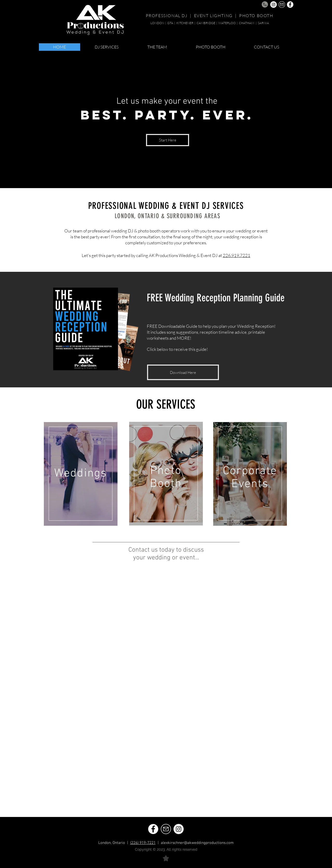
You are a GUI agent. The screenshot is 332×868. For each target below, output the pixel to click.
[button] (106, 47)
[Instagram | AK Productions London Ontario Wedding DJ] (274, 5)
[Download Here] (183, 372)
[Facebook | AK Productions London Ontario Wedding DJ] (290, 5)
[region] (81, 474)
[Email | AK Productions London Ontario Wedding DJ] (282, 5)
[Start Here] (168, 140)
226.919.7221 (237, 255)
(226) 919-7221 (143, 843)
